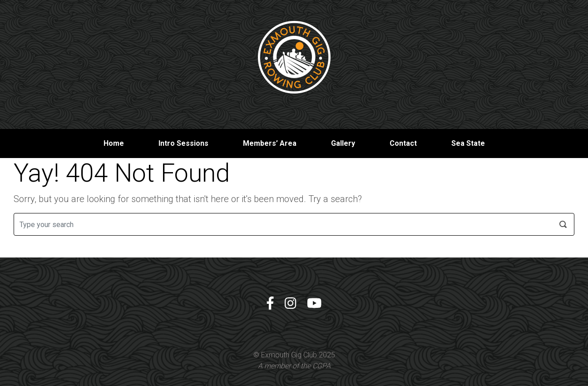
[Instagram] (290, 304)
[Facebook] (270, 304)
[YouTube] (314, 304)
